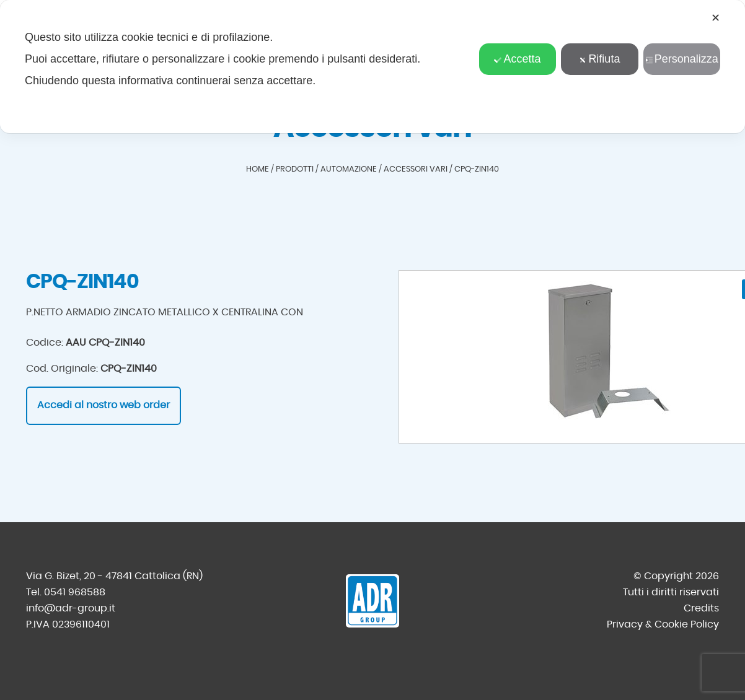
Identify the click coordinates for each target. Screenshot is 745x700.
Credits (701, 608)
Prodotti (295, 169)
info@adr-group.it (71, 608)
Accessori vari (416, 169)
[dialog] (372, 67)
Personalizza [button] (682, 59)
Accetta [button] (517, 59)
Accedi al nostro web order (104, 405)
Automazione (349, 169)
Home (258, 169)
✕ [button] (716, 18)
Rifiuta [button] (599, 59)
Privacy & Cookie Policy (663, 624)
